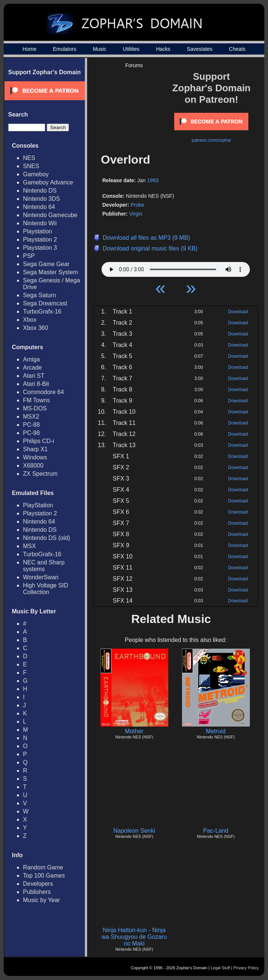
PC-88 (31, 425)
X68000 (33, 466)
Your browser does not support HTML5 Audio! (176, 268)
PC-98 (31, 433)
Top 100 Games (44, 876)
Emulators (65, 49)
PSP (29, 256)
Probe (137, 205)
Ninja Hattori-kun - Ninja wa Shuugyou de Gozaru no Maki (134, 937)
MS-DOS (35, 408)
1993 (153, 180)
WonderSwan (41, 577)
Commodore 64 (43, 392)
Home (29, 49)
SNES (31, 166)
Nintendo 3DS (42, 199)
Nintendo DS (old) (47, 538)
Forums (134, 65)
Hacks (163, 49)
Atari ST (34, 376)
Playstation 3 (40, 248)
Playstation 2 (40, 240)
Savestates (200, 49)
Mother (134, 731)
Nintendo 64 (39, 207)
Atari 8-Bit (36, 384)
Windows (35, 457)
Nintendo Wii (40, 223)
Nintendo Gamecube (50, 215)
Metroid (216, 731)
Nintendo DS (40, 191)
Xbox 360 (36, 328)
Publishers (37, 892)
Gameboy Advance (48, 182)
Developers (38, 884)
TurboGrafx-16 (42, 312)
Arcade (32, 368)
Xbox (30, 320)
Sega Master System (51, 272)
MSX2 (31, 417)
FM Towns (37, 400)
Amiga (31, 359)
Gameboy (36, 174)
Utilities (131, 49)
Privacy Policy (246, 968)
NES (29, 158)
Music (100, 49)
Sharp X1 (35, 449)
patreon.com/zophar (211, 140)
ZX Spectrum (40, 474)
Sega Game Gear (46, 264)
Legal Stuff (220, 968)
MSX (29, 546)
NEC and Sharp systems (44, 566)
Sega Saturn (39, 295)
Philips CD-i (39, 441)
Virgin (136, 214)
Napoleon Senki (134, 831)
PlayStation (38, 505)
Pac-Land (216, 831)
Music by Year (42, 900)
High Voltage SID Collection (46, 589)
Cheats (237, 49)
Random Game (43, 867)
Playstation (37, 231)
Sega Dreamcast (45, 303)
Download (238, 312)
